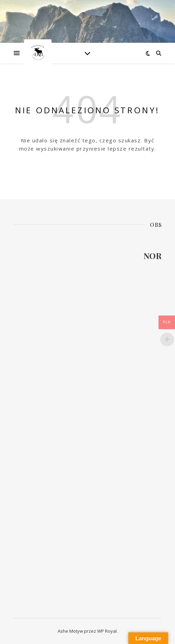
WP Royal (107, 631)
